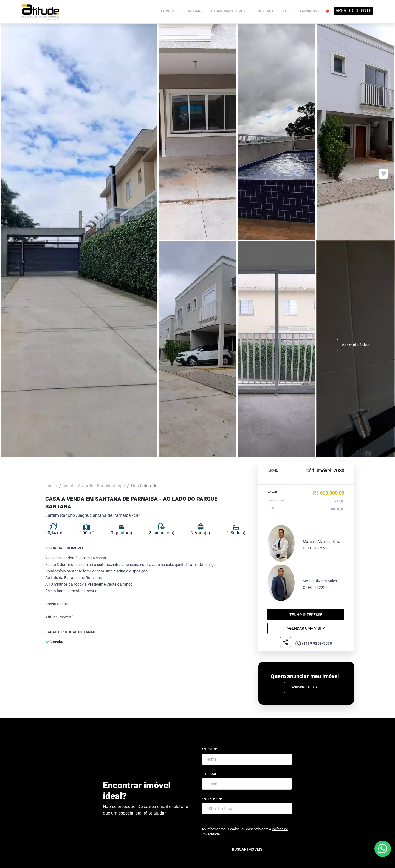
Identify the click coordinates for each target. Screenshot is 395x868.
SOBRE (286, 11)
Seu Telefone (212, 799)
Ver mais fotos (356, 345)
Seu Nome (209, 750)
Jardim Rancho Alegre (103, 486)
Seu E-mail (210, 774)
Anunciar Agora (305, 687)
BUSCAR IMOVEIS (247, 849)
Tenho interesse (306, 614)
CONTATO (265, 11)
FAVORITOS (315, 11)
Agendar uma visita (306, 628)
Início (52, 486)
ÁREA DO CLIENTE (353, 11)
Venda (70, 486)
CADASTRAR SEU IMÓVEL (230, 11)
